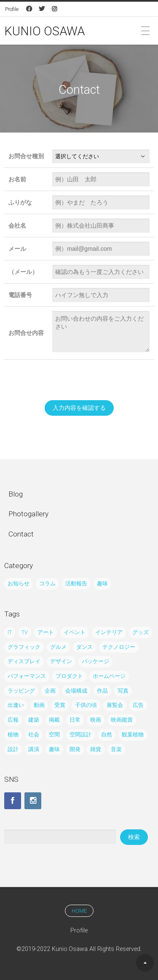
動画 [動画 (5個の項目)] (39, 705)
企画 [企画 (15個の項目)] (50, 691)
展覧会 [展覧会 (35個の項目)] (115, 705)
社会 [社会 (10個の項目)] (34, 734)
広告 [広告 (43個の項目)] (138, 705)
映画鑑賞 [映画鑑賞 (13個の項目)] (122, 720)
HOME (79, 911)
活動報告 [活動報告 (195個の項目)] (76, 583)
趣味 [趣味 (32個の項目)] (54, 749)
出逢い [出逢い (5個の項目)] (16, 705)
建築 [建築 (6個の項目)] (34, 720)
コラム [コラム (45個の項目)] (47, 583)
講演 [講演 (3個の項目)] (34, 749)
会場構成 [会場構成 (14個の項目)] (76, 691)
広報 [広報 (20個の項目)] (13, 720)
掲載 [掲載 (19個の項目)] (54, 720)
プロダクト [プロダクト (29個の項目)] (69, 676)
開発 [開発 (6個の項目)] (75, 749)
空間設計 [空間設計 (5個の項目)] (80, 734)
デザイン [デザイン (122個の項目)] (61, 661)
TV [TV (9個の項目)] (25, 632)
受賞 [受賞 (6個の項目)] (60, 705)
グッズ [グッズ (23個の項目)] (141, 632)
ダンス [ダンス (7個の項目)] (84, 647)
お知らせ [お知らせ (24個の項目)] (19, 583)
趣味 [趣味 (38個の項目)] (102, 583)
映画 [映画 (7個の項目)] (96, 720)
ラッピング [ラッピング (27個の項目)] (21, 691)
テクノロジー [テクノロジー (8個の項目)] (119, 647)
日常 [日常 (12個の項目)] (75, 720)
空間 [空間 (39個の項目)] (54, 734)
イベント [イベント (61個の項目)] (75, 632)
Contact (21, 534)
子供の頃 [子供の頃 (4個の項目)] (86, 705)
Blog (16, 494)
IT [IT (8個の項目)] (10, 632)
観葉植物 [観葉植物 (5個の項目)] (133, 734)
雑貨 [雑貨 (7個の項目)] (96, 749)
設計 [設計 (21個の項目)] (13, 749)
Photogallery (28, 514)
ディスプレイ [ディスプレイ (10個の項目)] (24, 661)
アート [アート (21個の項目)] (46, 632)
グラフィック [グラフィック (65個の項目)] (24, 647)
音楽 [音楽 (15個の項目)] (116, 749)
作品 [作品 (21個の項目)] (102, 691)
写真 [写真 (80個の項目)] (123, 691)
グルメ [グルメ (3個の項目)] (58, 647)
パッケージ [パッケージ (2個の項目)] (95, 661)
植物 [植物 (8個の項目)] (13, 734)
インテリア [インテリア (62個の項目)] (109, 632)
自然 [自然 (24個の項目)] (107, 734)
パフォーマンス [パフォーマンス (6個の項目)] (27, 676)
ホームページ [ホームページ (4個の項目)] (109, 676)
